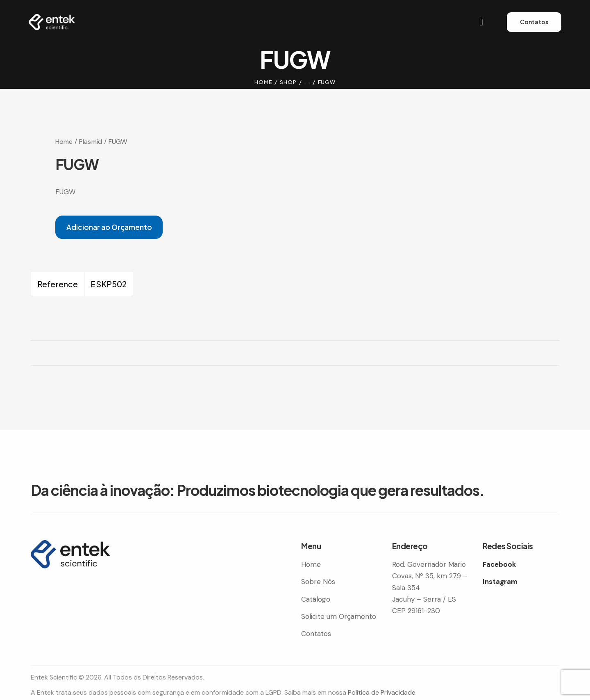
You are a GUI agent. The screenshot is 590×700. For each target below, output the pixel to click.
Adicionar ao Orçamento (109, 227)
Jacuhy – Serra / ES (424, 599)
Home (263, 82)
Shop (288, 82)
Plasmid (91, 142)
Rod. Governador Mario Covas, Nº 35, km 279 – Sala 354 (430, 576)
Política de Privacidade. (382, 692)
